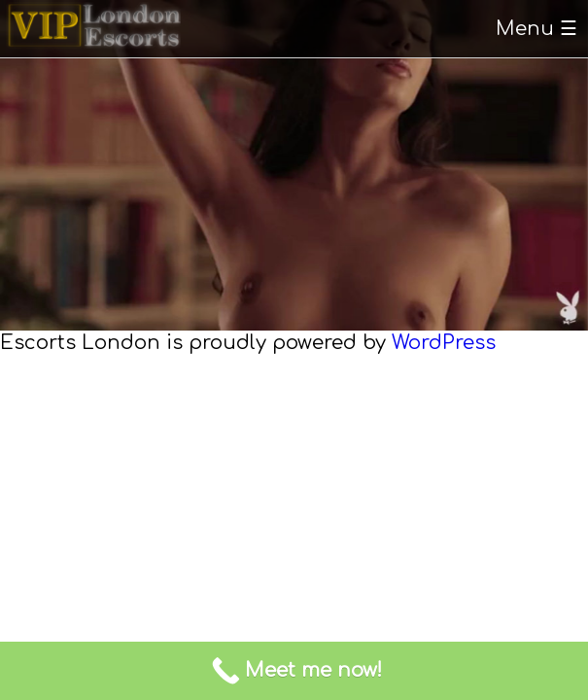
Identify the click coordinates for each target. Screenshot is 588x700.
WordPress (444, 343)
